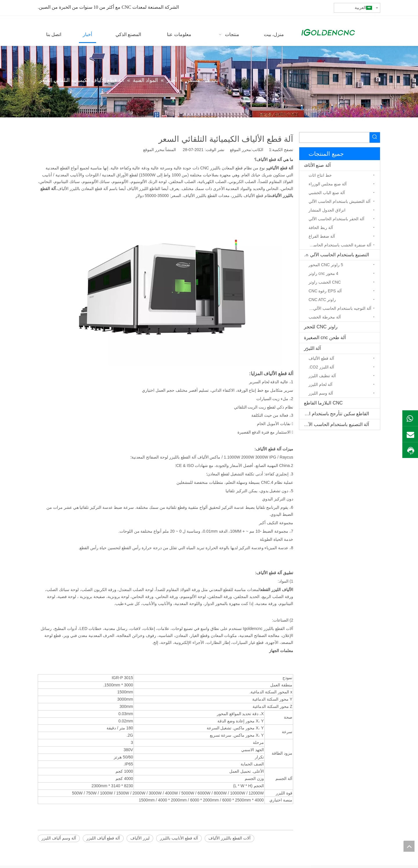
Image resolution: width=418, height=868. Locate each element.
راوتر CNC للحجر (321, 327)
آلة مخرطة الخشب (325, 317)
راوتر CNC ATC (322, 300)
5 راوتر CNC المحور (326, 265)
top (409, 846)
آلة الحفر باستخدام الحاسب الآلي (336, 219)
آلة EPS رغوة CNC (325, 291)
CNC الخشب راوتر (325, 282)
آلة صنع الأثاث (317, 165)
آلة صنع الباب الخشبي (327, 193)
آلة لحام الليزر (320, 384)
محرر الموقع (154, 150)
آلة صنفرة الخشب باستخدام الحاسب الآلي (338, 245)
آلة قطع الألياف (321, 358)
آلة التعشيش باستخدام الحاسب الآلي (339, 201)
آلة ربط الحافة (321, 228)
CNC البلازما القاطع (323, 403)
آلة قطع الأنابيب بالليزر (179, 838)
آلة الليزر (312, 348)
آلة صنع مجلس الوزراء (328, 184)
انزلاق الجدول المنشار (327, 210)
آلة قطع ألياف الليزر (103, 838)
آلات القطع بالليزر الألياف (229, 838)
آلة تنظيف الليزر (322, 376)
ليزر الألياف (140, 838)
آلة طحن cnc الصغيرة (325, 338)
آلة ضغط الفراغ (322, 236)
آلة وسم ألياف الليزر (59, 838)
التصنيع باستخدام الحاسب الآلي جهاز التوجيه (334, 255)
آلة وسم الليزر (321, 393)
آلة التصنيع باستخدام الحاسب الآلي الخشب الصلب (334, 424)
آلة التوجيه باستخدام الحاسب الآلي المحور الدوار (338, 308)
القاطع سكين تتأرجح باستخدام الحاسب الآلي (334, 414)
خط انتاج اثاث (320, 175)
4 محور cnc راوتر (323, 273)
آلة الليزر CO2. (321, 367)
